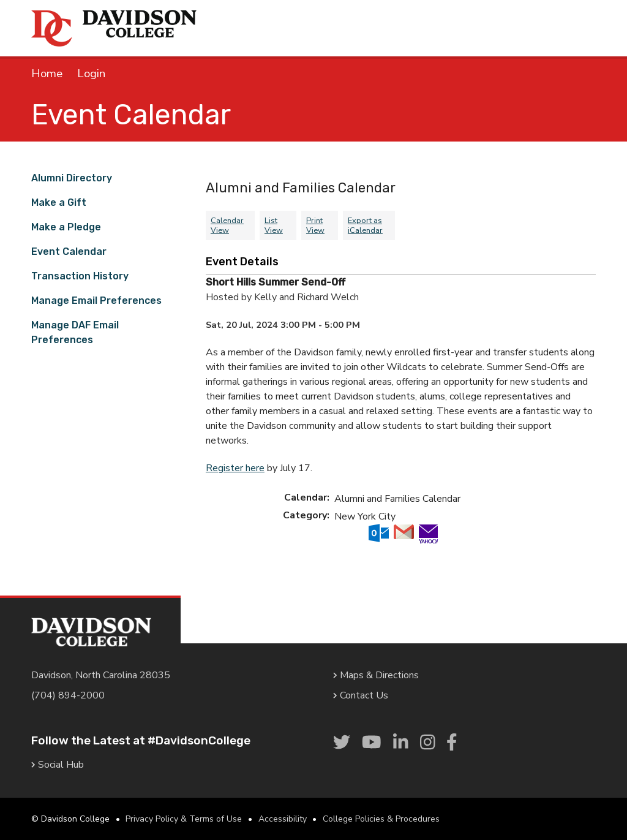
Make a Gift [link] (59, 202)
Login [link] (91, 74)
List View (274, 225)
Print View (315, 225)
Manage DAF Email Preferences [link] (75, 332)
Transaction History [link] (80, 276)
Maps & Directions (376, 675)
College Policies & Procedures (381, 819)
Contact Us (361, 695)
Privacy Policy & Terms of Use (184, 819)
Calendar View (227, 225)
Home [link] (47, 74)
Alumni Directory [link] (72, 178)
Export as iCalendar (365, 225)
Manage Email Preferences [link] (96, 301)
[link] (342, 743)
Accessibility (283, 819)
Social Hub (58, 765)
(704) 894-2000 (68, 695)
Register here (235, 468)
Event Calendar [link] (69, 252)
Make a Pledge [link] (66, 227)
